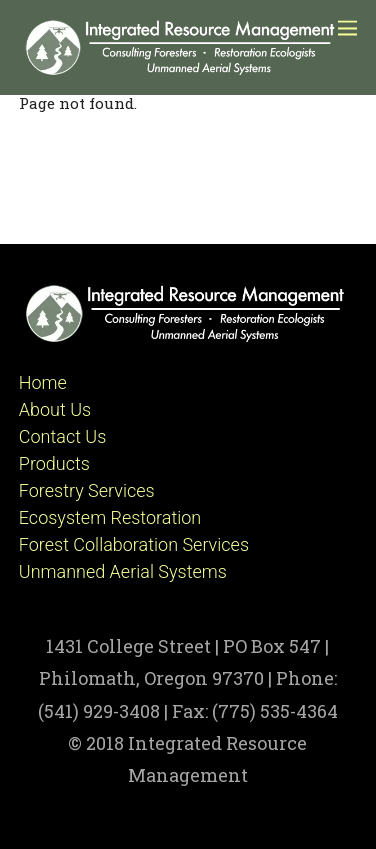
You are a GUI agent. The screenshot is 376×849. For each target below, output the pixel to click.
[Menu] (347, 27)
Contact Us (63, 436)
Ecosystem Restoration (110, 517)
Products (54, 463)
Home (43, 382)
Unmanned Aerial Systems (123, 571)
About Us (55, 409)
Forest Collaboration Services (134, 544)
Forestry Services (87, 490)
